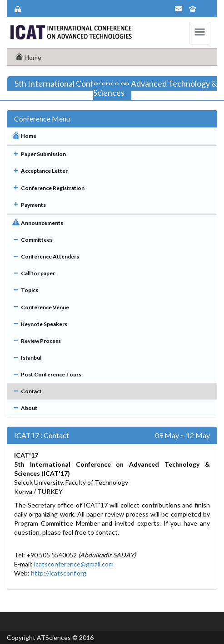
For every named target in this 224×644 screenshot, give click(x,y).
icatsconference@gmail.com (74, 564)
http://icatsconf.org (59, 573)
